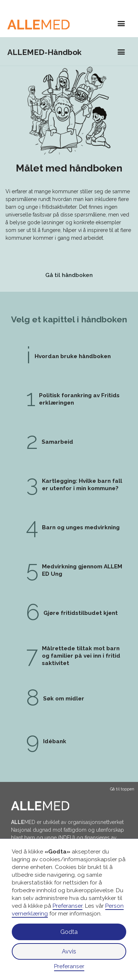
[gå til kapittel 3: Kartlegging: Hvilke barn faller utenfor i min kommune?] (69, 485)
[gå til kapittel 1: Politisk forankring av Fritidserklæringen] (69, 356)
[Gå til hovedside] (42, 25)
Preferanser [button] (68, 906)
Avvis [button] (69, 951)
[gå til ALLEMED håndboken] (69, 276)
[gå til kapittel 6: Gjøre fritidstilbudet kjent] (69, 613)
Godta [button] (69, 932)
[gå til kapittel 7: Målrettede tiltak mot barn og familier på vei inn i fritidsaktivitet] (69, 656)
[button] (121, 24)
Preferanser (69, 966)
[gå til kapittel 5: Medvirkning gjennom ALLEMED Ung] (69, 570)
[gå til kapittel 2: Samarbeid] (69, 442)
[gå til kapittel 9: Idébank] (69, 741)
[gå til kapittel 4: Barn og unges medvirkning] (69, 527)
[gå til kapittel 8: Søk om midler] (69, 699)
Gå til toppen (122, 789)
